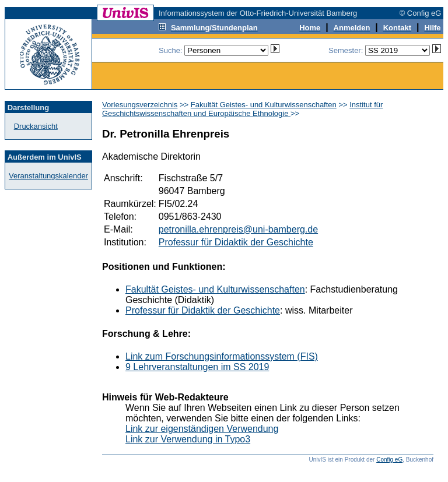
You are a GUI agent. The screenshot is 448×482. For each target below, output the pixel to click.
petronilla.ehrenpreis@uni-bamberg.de (238, 229)
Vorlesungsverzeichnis (140, 105)
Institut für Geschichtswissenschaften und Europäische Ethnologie (242, 109)
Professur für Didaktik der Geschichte (236, 242)
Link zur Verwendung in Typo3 (188, 439)
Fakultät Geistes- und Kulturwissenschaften (264, 105)
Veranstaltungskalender (48, 176)
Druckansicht (36, 126)
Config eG (389, 460)
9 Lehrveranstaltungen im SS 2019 (197, 367)
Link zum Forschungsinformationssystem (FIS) (222, 356)
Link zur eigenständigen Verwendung (202, 429)
